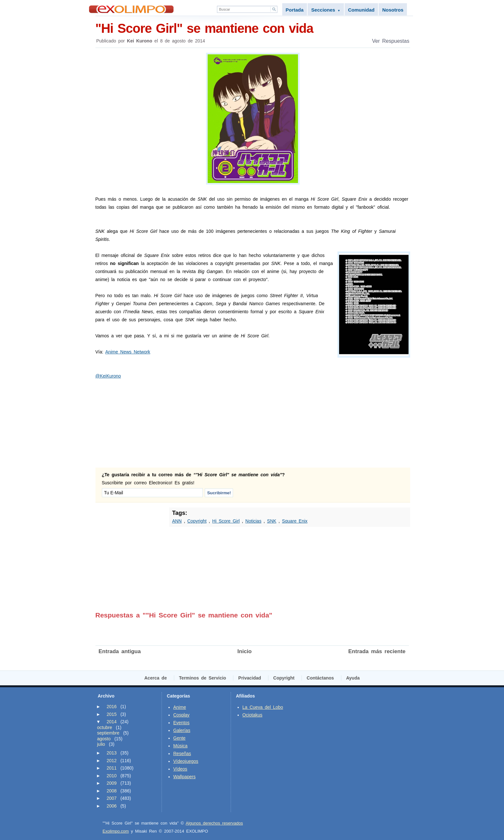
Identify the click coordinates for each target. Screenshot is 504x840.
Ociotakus (252, 715)
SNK (272, 521)
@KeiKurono (108, 376)
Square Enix (295, 521)
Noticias (253, 521)
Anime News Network (128, 352)
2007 (112, 798)
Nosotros (393, 10)
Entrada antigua (120, 651)
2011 (112, 768)
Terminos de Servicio (203, 678)
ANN (177, 521)
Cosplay (181, 715)
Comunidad (361, 10)
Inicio (245, 651)
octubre (105, 727)
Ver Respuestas (391, 41)
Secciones (326, 10)
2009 (112, 783)
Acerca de (156, 678)
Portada (295, 10)
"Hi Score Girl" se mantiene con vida (253, 28)
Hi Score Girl (226, 521)
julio (101, 744)
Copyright (197, 521)
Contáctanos (320, 678)
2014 (112, 722)
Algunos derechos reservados (214, 823)
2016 (112, 707)
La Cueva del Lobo (263, 707)
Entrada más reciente (377, 651)
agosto (104, 739)
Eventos (181, 723)
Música (180, 746)
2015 (112, 714)
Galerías (182, 730)
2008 (112, 791)
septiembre (108, 733)
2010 (112, 776)
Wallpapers (184, 777)
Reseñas (182, 753)
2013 (112, 753)
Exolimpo (131, 9)
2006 (112, 806)
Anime (180, 707)
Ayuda (353, 678)
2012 (112, 761)
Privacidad (250, 678)
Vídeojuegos (186, 761)
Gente (179, 738)
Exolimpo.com (116, 831)
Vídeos (180, 769)
